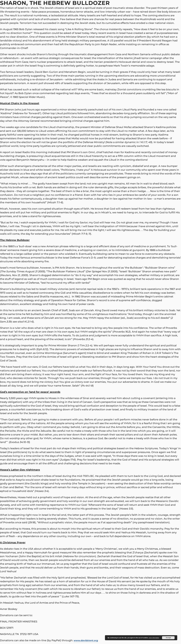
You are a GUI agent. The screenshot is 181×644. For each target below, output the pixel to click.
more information (154, 638)
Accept (168, 638)
